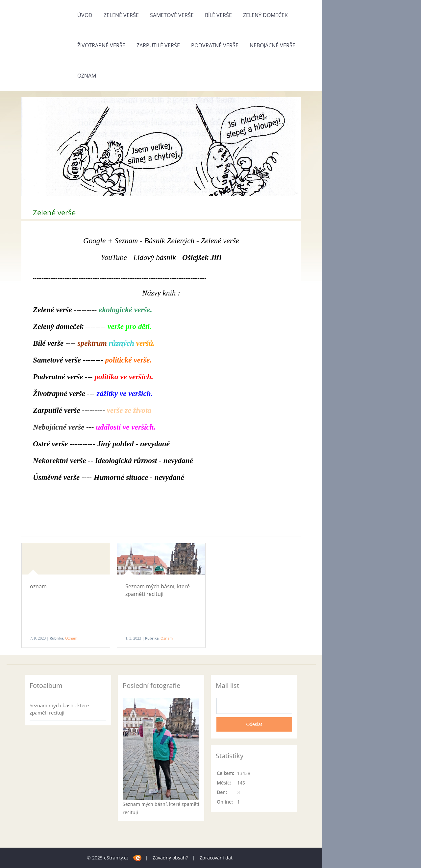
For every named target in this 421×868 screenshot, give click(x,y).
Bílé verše (218, 15)
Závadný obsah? (170, 858)
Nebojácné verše (272, 45)
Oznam (87, 76)
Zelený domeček (265, 15)
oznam (38, 586)
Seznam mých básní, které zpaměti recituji (158, 590)
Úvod (85, 15)
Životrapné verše (101, 45)
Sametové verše (172, 15)
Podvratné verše (215, 45)
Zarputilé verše (158, 45)
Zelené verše (121, 15)
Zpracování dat (216, 858)
